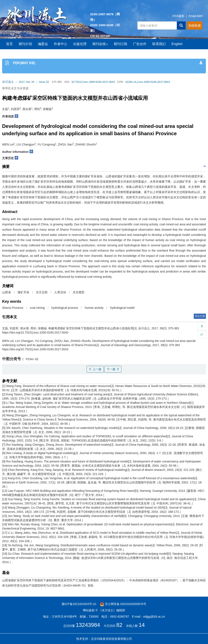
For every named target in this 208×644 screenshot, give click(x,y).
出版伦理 (80, 44)
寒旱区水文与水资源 (15, 88)
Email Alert (196, 16)
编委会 (43, 44)
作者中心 (61, 44)
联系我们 (159, 44)
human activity (94, 308)
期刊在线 (100, 44)
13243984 (88, 625)
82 (119, 625)
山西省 (6, 292)
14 (142, 625)
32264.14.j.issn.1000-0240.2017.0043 (147, 82)
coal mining (37, 308)
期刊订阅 (120, 44)
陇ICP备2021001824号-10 (79, 604)
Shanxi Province (13, 308)
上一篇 (95, 369)
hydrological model (122, 308)
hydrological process (65, 308)
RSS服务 (179, 16)
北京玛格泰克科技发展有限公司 (111, 639)
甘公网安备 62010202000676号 (123, 604)
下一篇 (113, 369)
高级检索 (195, 25)
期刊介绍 (25, 44)
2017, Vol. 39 (26, 82)
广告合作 (140, 44)
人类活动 (60, 292)
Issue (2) (44, 82)
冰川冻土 (8, 82)
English (177, 44)
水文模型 (79, 292)
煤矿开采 (23, 292)
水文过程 (42, 292)
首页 (9, 44)
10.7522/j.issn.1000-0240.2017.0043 (93, 82)
